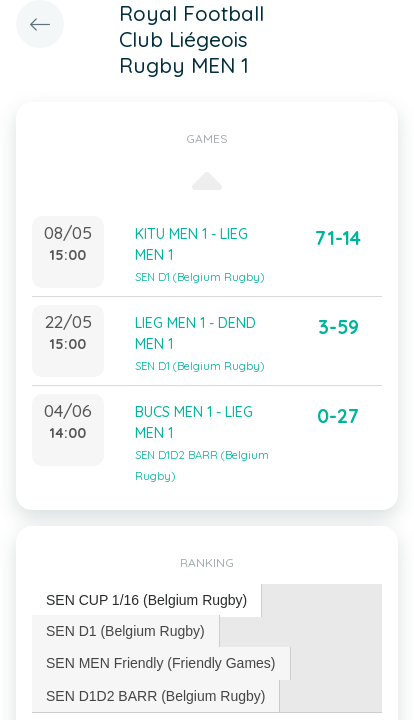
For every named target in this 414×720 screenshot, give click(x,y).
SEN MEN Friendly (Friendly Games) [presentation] (161, 663)
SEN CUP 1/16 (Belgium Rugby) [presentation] (146, 600)
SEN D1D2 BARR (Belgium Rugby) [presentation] (155, 696)
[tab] (147, 600)
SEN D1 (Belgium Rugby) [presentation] (125, 631)
